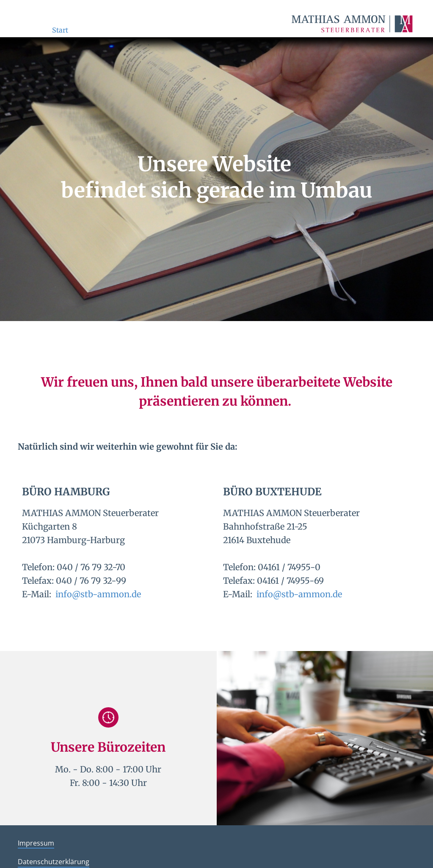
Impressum (36, 843)
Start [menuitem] (60, 30)
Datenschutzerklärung (54, 862)
